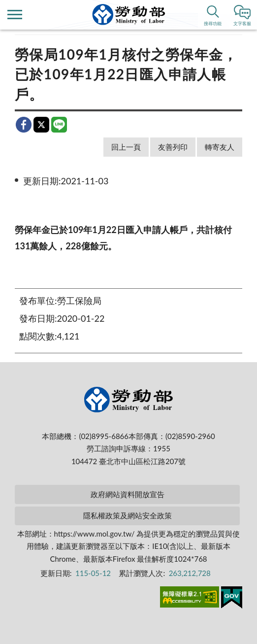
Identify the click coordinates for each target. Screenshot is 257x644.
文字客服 (242, 23)
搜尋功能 (213, 23)
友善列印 (173, 147)
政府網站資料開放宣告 (128, 494)
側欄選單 (15, 15)
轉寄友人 (220, 147)
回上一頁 (126, 147)
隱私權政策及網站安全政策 (128, 515)
